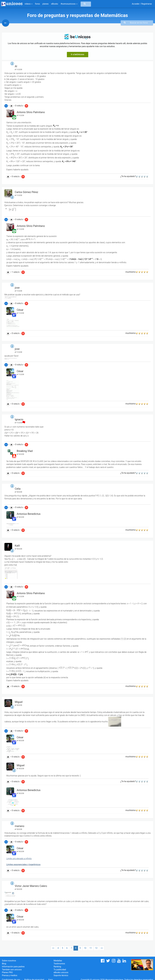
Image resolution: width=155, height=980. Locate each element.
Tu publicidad (60, 970)
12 (96, 948)
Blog (4, 964)
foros (37, 4)
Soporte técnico (61, 975)
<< (53, 948)
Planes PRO (7, 972)
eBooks (55, 4)
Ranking (57, 967)
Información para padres (13, 967)
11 (91, 948)
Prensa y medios (10, 975)
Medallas (58, 961)
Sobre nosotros (9, 961)
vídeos (29, 4)
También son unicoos (12, 970)
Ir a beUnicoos (78, 54)
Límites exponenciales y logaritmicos (23, 865)
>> (102, 948)
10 (85, 948)
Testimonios (59, 964)
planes (46, 4)
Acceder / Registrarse (142, 4)
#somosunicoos (69, 4)
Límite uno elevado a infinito (19, 859)
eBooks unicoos (61, 972)
